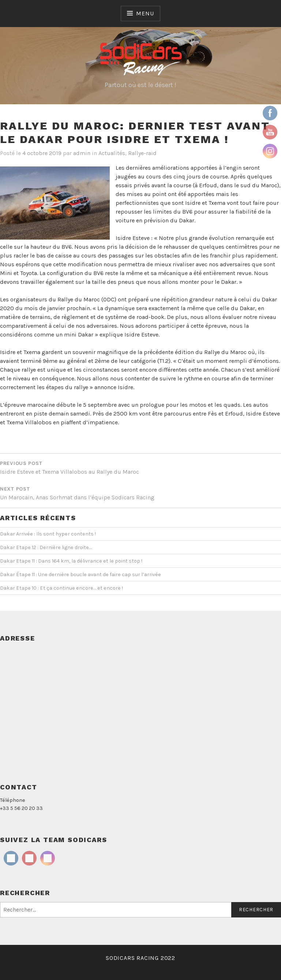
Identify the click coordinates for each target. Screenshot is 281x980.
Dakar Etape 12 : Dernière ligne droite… (46, 547)
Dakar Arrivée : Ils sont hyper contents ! (48, 534)
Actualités (112, 153)
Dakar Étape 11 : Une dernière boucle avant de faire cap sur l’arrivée (80, 575)
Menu (145, 13)
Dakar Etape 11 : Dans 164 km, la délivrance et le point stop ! (71, 561)
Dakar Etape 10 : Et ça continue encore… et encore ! (61, 588)
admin (82, 153)
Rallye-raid (142, 153)
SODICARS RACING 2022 (140, 958)
